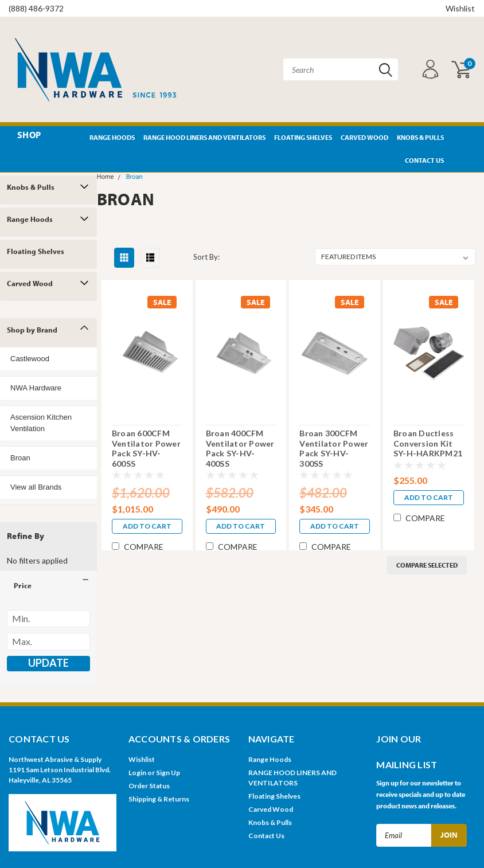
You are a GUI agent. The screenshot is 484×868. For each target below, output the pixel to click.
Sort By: (206, 257)
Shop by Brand (32, 330)
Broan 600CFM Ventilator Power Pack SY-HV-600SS (146, 448)
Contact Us (424, 160)
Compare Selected (427, 565)
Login (137, 773)
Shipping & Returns (159, 799)
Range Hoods (112, 137)
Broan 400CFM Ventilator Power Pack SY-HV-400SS (240, 448)
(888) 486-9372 (36, 8)
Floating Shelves (303, 137)
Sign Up (168, 773)
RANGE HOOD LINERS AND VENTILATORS (204, 137)
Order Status (149, 786)
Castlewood (30, 359)
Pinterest (460, 138)
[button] (48, 585)
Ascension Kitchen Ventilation (41, 423)
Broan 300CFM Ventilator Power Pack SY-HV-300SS (334, 448)
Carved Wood (364, 137)
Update (48, 663)
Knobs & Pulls (420, 137)
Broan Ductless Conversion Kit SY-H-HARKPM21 (428, 443)
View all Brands (36, 487)
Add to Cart (147, 526)
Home (106, 177)
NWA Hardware (36, 388)
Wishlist (460, 8)
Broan (20, 458)
